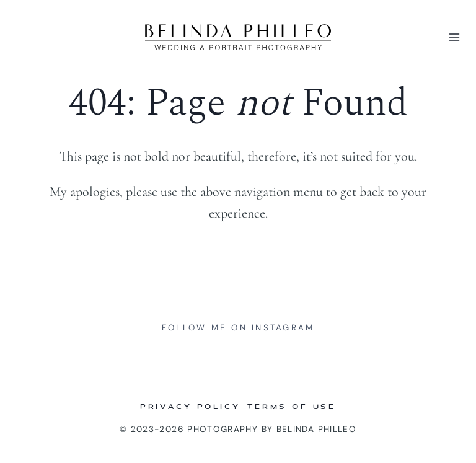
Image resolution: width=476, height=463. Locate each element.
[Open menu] (452, 37)
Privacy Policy (190, 408)
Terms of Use (292, 408)
